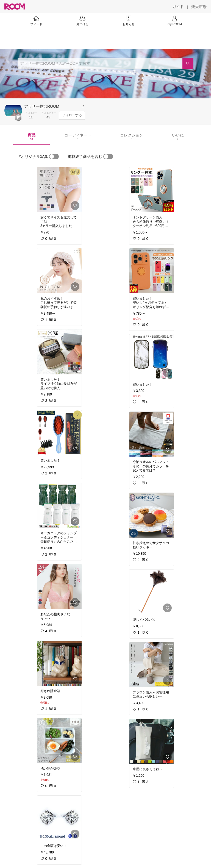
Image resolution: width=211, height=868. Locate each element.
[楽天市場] (199, 7)
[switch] (54, 156)
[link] (59, 190)
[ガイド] (178, 7)
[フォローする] (72, 115)
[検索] (188, 63)
